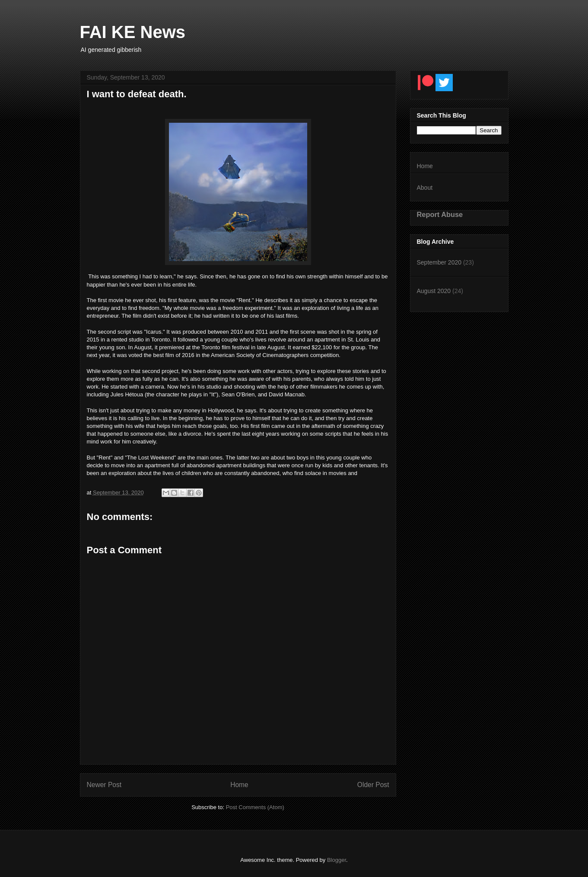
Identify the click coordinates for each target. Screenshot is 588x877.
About (425, 188)
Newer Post (104, 785)
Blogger (337, 860)
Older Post (373, 785)
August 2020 (434, 291)
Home (239, 785)
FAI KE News (133, 32)
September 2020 (439, 262)
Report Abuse (440, 214)
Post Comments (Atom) (255, 807)
